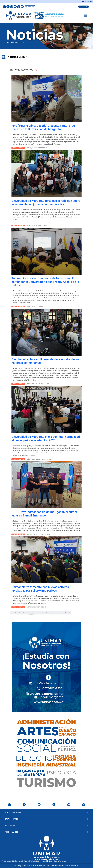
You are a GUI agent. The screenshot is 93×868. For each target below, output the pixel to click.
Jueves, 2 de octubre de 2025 (36, 307)
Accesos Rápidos (46, 832)
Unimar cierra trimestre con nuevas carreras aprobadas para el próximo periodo (40, 589)
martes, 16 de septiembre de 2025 (38, 534)
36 (65, 613)
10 (51, 613)
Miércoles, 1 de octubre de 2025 (38, 384)
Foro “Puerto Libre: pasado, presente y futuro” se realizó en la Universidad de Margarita (43, 127)
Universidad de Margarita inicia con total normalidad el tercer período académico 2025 (46, 439)
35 (60, 613)
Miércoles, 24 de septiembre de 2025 (39, 459)
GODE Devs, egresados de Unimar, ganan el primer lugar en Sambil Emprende (44, 514)
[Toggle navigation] (86, 16)
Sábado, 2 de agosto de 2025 (36, 607)
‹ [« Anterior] (12, 613)
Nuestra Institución (46, 813)
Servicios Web (46, 826)
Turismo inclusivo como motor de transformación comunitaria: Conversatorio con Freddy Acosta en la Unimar (45, 282)
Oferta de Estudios (46, 819)
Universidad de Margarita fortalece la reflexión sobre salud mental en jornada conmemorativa (46, 203)
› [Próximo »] (69, 613)
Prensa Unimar (18, 148)
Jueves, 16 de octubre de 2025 (37, 148)
